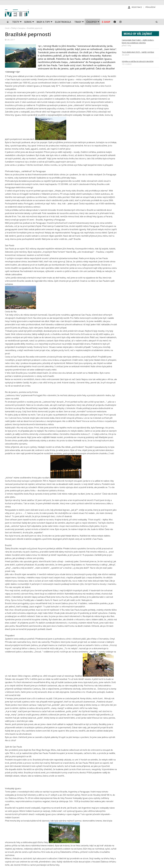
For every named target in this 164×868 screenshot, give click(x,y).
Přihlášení (150, 7)
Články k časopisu (18, 34)
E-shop (106, 28)
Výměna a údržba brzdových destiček (138, 67)
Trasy (78, 28)
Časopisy (92, 28)
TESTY (16, 28)
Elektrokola (63, 28)
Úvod (7, 34)
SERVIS (28, 28)
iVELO (26, 16)
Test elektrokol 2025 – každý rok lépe (138, 58)
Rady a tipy (43, 28)
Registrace (137, 7)
